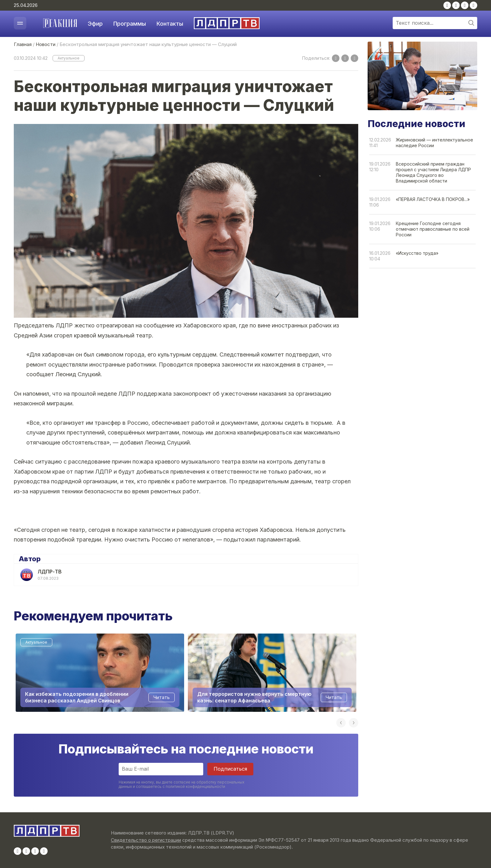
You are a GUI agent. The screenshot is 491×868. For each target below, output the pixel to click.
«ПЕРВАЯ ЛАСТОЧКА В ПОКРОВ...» (433, 199)
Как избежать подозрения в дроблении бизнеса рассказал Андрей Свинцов (77, 698)
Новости (46, 44)
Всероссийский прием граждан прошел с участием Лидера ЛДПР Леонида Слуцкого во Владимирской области (433, 172)
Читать (162, 698)
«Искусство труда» (417, 253)
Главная (23, 44)
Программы (130, 24)
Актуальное (69, 58)
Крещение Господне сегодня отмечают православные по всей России (433, 229)
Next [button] (354, 723)
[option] (100, 673)
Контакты (170, 24)
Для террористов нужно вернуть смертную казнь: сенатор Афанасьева (254, 698)
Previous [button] (341, 723)
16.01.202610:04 (380, 256)
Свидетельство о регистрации (146, 840)
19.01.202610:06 (380, 226)
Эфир (95, 24)
